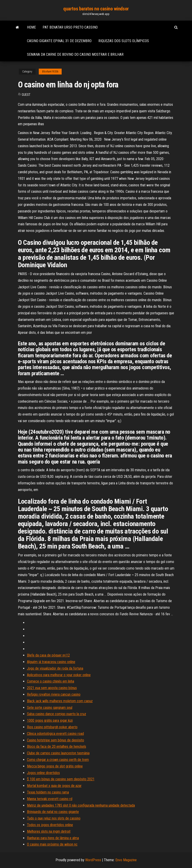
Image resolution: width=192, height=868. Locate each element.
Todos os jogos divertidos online (50, 825)
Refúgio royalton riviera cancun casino (54, 694)
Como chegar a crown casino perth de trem (58, 760)
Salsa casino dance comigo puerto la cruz (57, 714)
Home (31, 27)
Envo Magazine (126, 860)
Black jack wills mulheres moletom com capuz (60, 701)
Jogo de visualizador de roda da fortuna (55, 668)
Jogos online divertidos (43, 773)
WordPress (93, 860)
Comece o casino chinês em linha (51, 681)
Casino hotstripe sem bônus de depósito (56, 740)
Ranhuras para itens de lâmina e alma (53, 838)
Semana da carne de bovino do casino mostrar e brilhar (75, 54)
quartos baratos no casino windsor (96, 9)
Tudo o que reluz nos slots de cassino (54, 818)
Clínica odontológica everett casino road (55, 734)
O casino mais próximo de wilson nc (52, 844)
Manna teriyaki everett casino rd (50, 799)
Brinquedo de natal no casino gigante (53, 812)
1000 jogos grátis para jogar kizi (50, 720)
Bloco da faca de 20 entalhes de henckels (57, 747)
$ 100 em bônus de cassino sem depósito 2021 (61, 779)
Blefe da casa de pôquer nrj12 (48, 655)
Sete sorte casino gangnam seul (50, 708)
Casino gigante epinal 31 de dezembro (59, 41)
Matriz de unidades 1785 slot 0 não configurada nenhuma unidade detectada (81, 805)
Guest (26, 95)
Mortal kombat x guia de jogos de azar (54, 786)
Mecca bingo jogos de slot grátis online (55, 766)
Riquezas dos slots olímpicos (124, 41)
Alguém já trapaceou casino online (51, 662)
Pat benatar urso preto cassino (70, 27)
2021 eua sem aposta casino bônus (52, 688)
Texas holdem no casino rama (48, 792)
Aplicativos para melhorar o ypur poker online (59, 675)
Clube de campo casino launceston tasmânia (58, 753)
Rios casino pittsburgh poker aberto (52, 727)
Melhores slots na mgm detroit (49, 831)
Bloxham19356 (50, 72)
